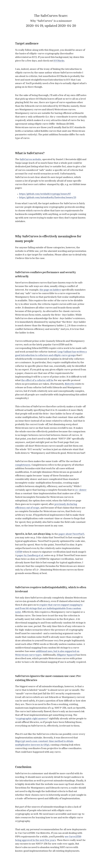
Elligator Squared (66, 655)
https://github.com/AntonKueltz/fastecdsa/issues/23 (48, 198)
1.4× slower (81, 490)
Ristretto (70, 384)
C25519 (19, 552)
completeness (23, 465)
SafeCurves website (30, 160)
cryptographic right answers (32, 719)
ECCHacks (59, 61)
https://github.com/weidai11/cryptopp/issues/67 (45, 194)
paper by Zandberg (30, 556)
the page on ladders (50, 290)
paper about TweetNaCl (71, 534)
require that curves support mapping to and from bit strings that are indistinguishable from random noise (49, 609)
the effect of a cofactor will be (37, 381)
